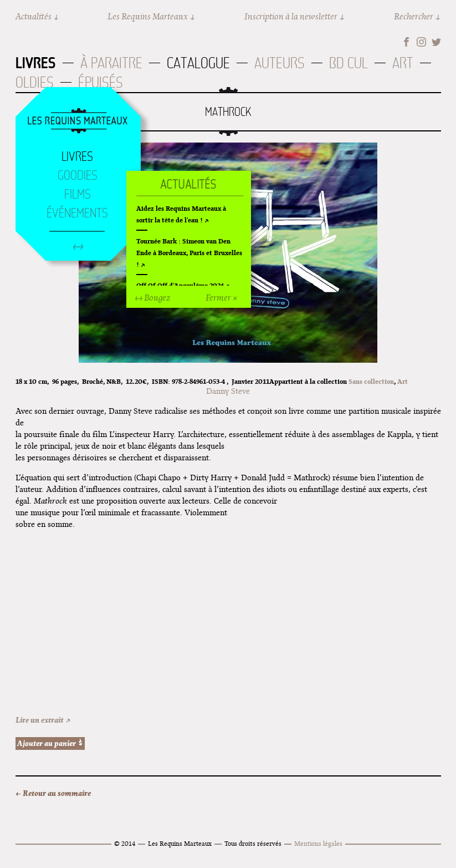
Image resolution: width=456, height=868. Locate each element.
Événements (77, 213)
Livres (36, 63)
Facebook (406, 42)
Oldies (35, 82)
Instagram (421, 42)
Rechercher (414, 16)
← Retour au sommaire (53, 793)
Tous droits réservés (253, 843)
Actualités (34, 16)
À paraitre (111, 63)
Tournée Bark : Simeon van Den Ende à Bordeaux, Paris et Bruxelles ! (189, 253)
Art (403, 63)
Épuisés (101, 82)
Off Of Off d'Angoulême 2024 (180, 285)
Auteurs (280, 63)
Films (78, 194)
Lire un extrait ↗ (43, 720)
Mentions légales (318, 843)
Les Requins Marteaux (148, 16)
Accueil (78, 121)
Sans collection (371, 381)
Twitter (436, 42)
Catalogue (198, 63)
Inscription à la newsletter (291, 16)
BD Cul (349, 63)
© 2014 (125, 843)
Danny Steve (228, 391)
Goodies (78, 175)
